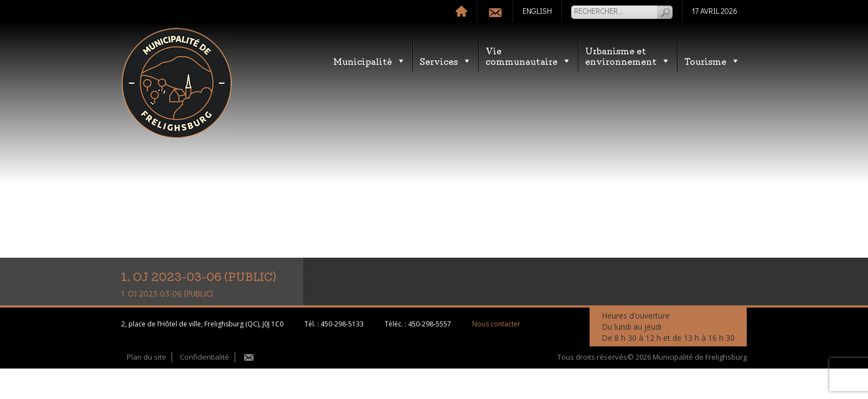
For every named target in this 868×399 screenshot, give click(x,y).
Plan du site (146, 357)
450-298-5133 (342, 324)
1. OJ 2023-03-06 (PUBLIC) (167, 294)
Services (446, 61)
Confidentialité (205, 357)
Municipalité (370, 61)
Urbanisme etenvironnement (628, 55)
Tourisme (712, 61)
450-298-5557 (430, 324)
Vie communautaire (528, 55)
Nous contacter (496, 324)
